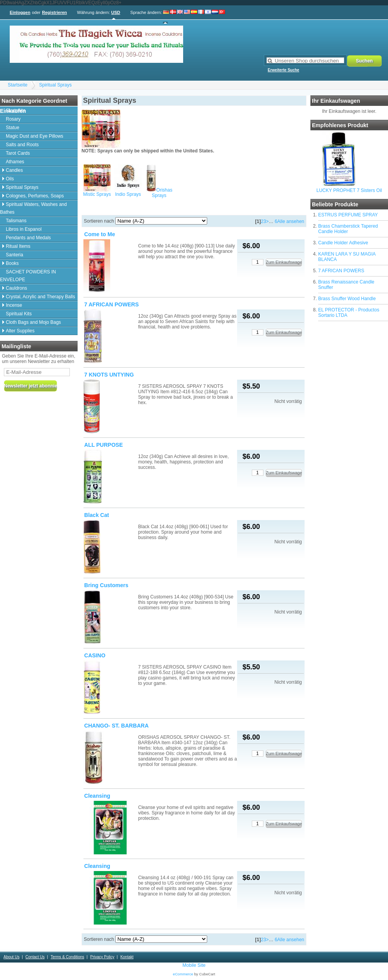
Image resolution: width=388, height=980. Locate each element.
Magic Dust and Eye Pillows (35, 136)
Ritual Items (18, 246)
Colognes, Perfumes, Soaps (35, 196)
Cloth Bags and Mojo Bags (33, 322)
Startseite (18, 85)
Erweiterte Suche (283, 70)
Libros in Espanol (24, 229)
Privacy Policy (102, 957)
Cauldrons (16, 288)
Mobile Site (194, 965)
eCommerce (183, 974)
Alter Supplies (20, 331)
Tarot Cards (18, 153)
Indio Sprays (128, 194)
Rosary (13, 119)
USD (116, 12)
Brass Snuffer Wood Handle (347, 299)
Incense (14, 305)
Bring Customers (106, 585)
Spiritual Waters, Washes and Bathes (33, 208)
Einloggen (20, 12)
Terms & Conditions (67, 957)
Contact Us (35, 957)
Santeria (15, 255)
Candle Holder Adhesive (343, 243)
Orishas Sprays (162, 193)
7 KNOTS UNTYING (109, 375)
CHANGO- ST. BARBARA (116, 726)
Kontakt (127, 957)
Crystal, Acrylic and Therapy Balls (41, 297)
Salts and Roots (22, 145)
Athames (15, 162)
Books (12, 263)
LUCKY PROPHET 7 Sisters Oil (349, 190)
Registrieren (54, 12)
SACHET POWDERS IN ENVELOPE (28, 276)
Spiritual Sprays (55, 85)
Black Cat (97, 515)
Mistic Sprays (97, 194)
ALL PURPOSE (104, 445)
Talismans (16, 221)
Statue (13, 128)
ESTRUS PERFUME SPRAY (348, 215)
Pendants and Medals (28, 238)
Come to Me (100, 234)
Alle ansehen (291, 221)
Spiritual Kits (19, 314)
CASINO (95, 655)
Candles (14, 170)
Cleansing (97, 796)
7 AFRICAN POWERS (341, 271)
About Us (11, 957)
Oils (10, 179)
